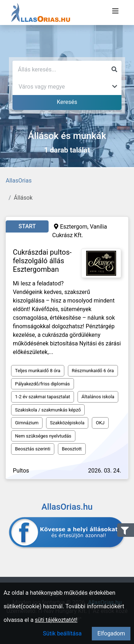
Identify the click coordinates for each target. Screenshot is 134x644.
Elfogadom (111, 633)
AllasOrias (19, 181)
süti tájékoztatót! (56, 620)
